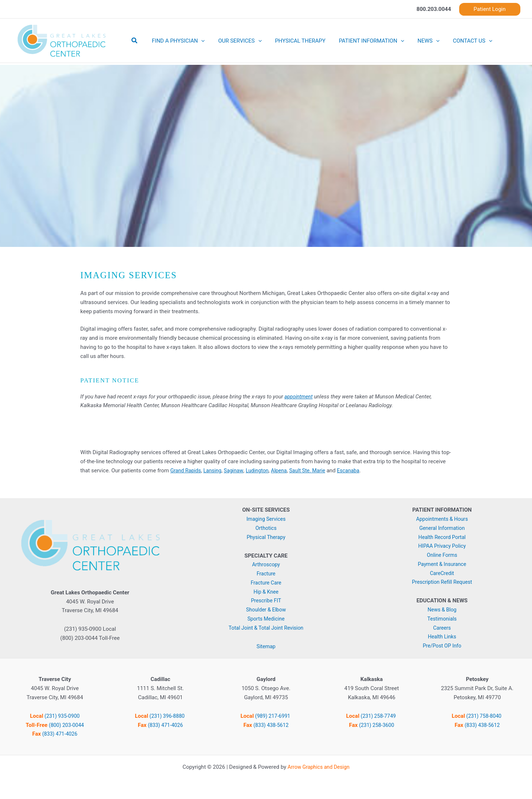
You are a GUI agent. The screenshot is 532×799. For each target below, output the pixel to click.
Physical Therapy (266, 537)
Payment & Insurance (442, 564)
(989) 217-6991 (273, 716)
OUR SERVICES (236, 41)
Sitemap (266, 646)
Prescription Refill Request (442, 582)
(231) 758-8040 (484, 716)
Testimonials (442, 619)
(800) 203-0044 (66, 725)
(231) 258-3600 (377, 725)
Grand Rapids (187, 471)
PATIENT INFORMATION (363, 41)
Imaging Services (266, 519)
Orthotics (266, 528)
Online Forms (442, 555)
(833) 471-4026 (60, 734)
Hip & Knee (266, 592)
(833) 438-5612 (271, 725)
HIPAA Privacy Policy (442, 546)
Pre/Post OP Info (442, 646)
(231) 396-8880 (168, 716)
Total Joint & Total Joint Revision (266, 628)
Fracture (266, 574)
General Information (442, 528)
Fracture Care (266, 583)
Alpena (285, 471)
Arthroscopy (266, 564)
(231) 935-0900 (62, 716)
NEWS (418, 41)
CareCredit (442, 573)
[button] (490, 9)
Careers (442, 628)
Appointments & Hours (442, 519)
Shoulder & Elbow (266, 610)
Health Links (442, 637)
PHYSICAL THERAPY (294, 41)
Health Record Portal (442, 537)
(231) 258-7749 (379, 716)
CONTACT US (459, 41)
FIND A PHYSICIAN (177, 41)
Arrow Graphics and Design (318, 767)
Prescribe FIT (266, 601)
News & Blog (442, 610)
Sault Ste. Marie (315, 471)
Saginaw (237, 471)
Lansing (215, 471)
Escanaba (357, 471)
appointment (299, 397)
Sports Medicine (266, 619)
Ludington (262, 471)
